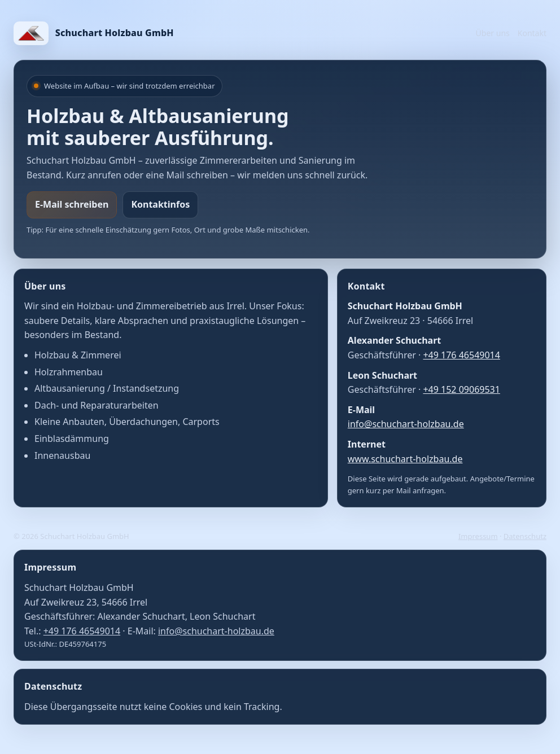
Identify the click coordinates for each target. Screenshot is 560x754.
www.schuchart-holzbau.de (405, 459)
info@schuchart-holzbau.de (406, 424)
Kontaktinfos (160, 204)
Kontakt (532, 33)
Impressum (478, 536)
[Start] (94, 33)
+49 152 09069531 (461, 389)
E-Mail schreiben (72, 204)
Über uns (493, 33)
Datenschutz (525, 536)
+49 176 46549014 (461, 355)
